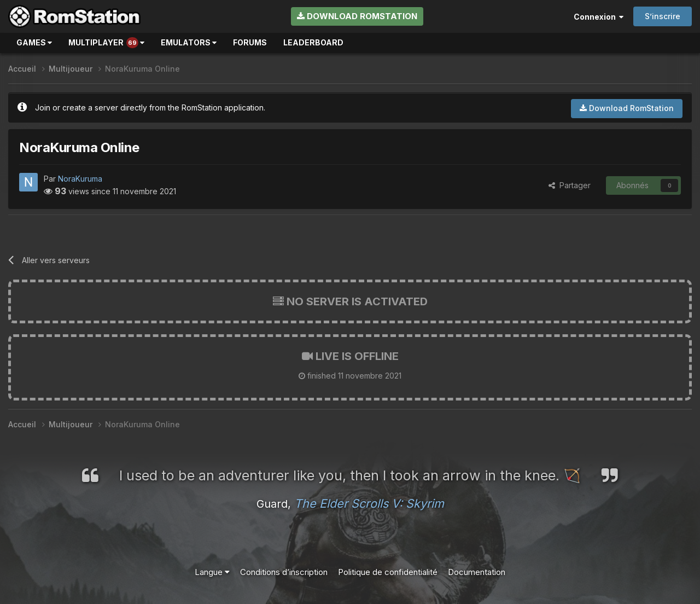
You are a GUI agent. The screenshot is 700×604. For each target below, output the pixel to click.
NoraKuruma (80, 179)
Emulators (189, 42)
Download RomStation (357, 16)
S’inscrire (663, 16)
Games (34, 42)
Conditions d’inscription (284, 572)
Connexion (599, 17)
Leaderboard (313, 42)
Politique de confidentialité (388, 572)
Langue (212, 572)
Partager (570, 185)
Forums (250, 42)
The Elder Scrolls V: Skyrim (369, 503)
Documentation (477, 572)
